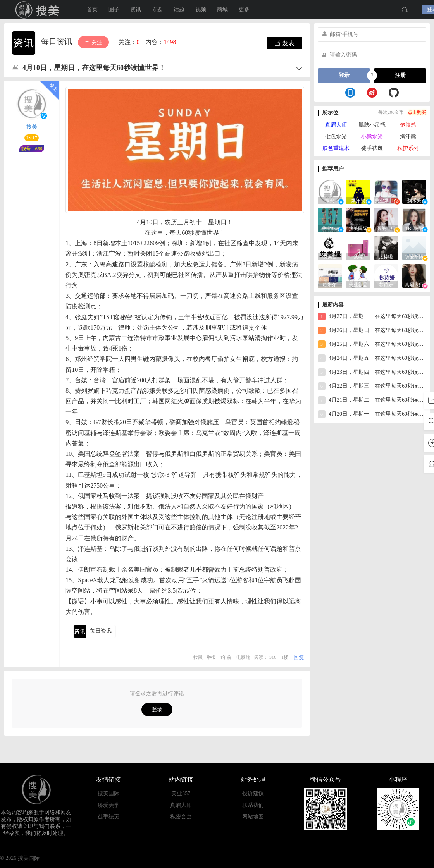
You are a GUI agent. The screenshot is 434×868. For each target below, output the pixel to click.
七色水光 (336, 137)
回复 (299, 657)
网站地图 (253, 817)
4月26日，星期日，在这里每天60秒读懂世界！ (372, 330)
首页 (92, 9)
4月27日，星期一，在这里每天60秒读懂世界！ (372, 316)
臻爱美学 (108, 805)
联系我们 (253, 805)
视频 (201, 9)
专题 (157, 9)
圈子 (114, 9)
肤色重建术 (336, 148)
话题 (179, 9)
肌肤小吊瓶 (372, 125)
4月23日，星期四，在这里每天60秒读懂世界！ (372, 372)
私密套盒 (181, 817)
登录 (157, 709)
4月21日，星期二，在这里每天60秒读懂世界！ (372, 400)
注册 (400, 75)
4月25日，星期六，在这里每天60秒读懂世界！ (372, 344)
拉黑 (198, 657)
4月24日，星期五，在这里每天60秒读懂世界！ (372, 358)
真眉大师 (336, 125)
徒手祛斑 (372, 148)
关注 (93, 42)
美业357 (181, 793)
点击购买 (417, 112)
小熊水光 (372, 137)
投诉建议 (253, 793)
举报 (211, 657)
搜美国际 (108, 793)
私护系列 (408, 148)
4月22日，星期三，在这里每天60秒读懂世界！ (372, 386)
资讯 (136, 9)
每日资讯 (58, 41)
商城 (222, 9)
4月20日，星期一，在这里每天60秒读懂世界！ (372, 414)
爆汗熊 (408, 137)
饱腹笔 (408, 125)
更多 (244, 9)
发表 (284, 43)
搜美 (39, 10)
